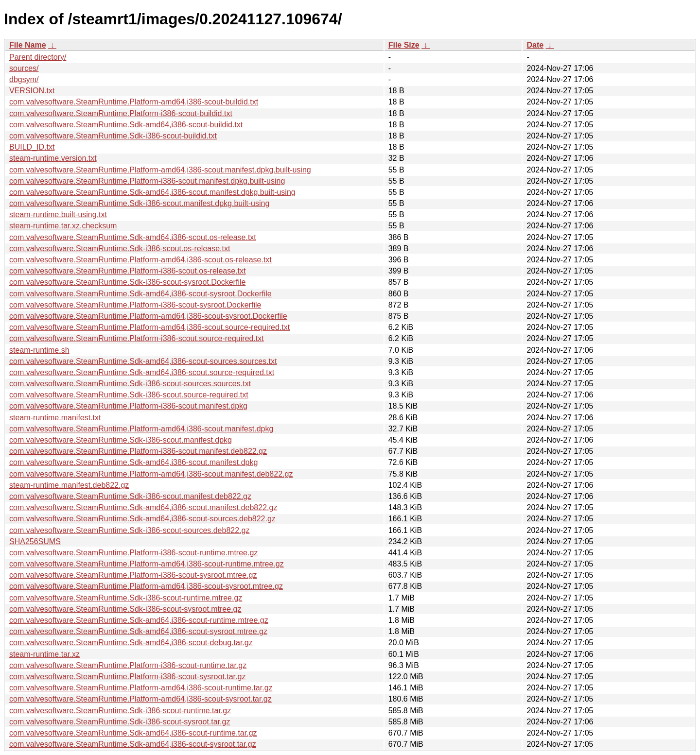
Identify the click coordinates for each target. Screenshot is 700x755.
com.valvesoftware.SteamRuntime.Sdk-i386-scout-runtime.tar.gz (120, 711)
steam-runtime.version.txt (53, 158)
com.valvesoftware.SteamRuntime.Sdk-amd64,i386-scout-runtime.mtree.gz (139, 620)
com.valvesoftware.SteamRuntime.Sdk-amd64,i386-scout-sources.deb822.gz (142, 519)
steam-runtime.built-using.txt (58, 214)
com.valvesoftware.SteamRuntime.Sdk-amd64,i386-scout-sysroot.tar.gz (133, 744)
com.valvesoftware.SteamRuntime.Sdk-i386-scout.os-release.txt (120, 249)
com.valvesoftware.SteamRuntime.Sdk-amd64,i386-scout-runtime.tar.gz (133, 733)
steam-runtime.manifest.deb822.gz (69, 485)
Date (535, 45)
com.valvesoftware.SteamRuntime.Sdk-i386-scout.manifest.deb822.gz (130, 496)
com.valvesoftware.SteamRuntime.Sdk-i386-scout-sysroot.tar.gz (120, 722)
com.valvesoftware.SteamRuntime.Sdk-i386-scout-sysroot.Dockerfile (127, 282)
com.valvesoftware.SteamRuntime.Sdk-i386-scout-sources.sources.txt (130, 384)
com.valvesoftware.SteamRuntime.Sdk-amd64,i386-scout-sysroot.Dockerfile (140, 294)
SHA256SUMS (35, 541)
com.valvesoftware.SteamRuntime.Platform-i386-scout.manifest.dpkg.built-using (147, 181)
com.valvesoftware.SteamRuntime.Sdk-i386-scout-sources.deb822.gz (129, 530)
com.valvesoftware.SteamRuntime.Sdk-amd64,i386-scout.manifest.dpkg (133, 462)
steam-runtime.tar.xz (44, 654)
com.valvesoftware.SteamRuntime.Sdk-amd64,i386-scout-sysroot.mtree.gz (138, 631)
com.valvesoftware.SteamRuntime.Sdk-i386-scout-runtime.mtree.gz (126, 598)
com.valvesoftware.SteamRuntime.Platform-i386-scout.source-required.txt (137, 338)
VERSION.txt (32, 91)
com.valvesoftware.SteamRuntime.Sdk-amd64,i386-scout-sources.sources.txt (143, 361)
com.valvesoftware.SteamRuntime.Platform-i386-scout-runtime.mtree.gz (133, 553)
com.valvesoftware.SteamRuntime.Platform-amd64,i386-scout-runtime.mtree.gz (147, 564)
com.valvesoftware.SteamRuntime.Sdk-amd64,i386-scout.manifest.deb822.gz (143, 507)
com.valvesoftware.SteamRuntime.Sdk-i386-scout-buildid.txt (113, 136)
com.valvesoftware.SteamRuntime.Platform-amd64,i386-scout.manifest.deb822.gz (151, 474)
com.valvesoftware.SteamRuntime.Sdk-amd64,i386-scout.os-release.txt (133, 237)
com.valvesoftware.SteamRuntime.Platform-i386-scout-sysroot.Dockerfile (135, 305)
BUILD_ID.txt (32, 147)
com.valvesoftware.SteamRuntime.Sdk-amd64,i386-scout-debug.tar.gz (131, 643)
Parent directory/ (38, 57)
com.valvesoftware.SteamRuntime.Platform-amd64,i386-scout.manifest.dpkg (141, 429)
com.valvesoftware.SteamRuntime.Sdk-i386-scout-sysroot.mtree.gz (125, 609)
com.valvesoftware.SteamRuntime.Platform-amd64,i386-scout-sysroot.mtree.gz (146, 586)
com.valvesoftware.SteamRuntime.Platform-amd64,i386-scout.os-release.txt (140, 260)
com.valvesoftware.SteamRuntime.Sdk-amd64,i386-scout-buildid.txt (126, 125)
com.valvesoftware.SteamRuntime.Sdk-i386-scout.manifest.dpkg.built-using (139, 203)
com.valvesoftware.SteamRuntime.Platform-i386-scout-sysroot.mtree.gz (133, 575)
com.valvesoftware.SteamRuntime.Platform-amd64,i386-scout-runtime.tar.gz (141, 688)
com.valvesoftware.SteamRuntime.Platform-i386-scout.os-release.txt (127, 271)
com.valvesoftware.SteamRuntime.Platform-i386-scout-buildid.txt (121, 113)
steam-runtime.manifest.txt (55, 418)
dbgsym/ (24, 79)
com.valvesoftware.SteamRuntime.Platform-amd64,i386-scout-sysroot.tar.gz (140, 699)
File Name (28, 45)
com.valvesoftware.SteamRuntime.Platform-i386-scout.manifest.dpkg (128, 406)
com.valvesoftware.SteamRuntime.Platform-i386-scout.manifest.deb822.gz (138, 451)
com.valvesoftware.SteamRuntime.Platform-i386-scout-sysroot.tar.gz (127, 677)
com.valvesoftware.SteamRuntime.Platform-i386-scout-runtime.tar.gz (128, 665)
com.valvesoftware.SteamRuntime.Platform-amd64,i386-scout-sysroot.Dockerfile (148, 316)
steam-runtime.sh (39, 350)
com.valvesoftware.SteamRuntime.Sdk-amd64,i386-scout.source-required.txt (142, 372)
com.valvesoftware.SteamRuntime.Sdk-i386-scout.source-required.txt (129, 395)
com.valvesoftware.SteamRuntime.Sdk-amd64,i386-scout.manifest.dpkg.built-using (152, 192)
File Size (404, 45)
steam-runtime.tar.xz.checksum (63, 226)
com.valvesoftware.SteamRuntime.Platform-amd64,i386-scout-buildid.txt (134, 102)
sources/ (24, 68)
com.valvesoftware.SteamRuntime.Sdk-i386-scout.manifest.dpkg (121, 440)
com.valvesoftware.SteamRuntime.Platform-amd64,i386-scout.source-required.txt (149, 327)
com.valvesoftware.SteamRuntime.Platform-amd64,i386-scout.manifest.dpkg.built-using (160, 170)
